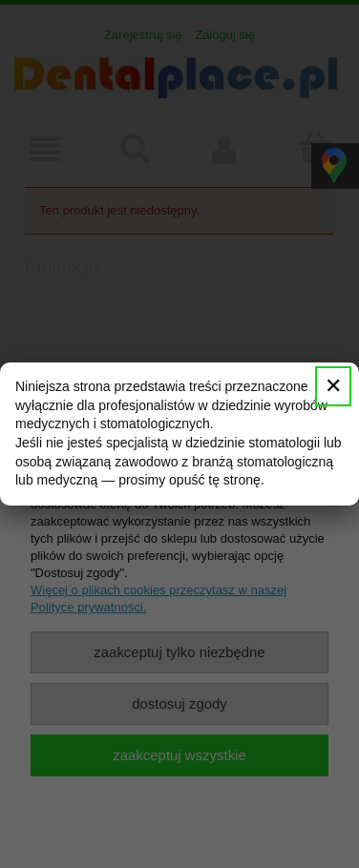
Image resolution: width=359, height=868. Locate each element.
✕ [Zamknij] (333, 386)
